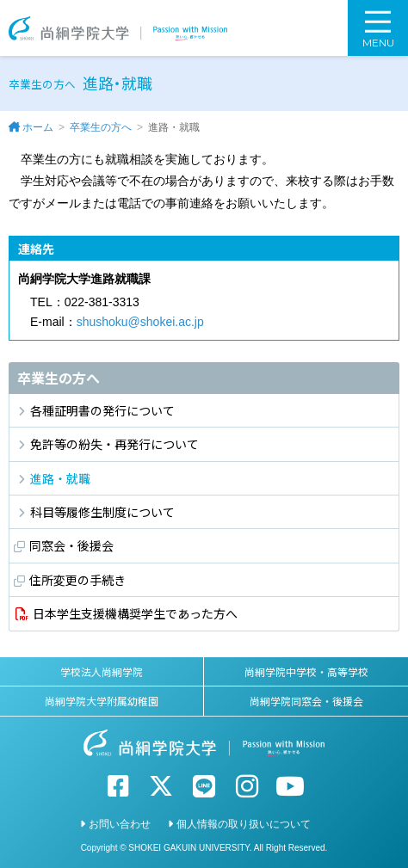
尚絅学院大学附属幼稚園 (102, 701)
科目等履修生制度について (102, 512)
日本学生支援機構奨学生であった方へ (135, 613)
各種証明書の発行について (102, 410)
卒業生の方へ (101, 127)
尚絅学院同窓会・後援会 (306, 701)
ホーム (38, 127)
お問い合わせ (120, 824)
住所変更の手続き (77, 580)
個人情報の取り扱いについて (244, 824)
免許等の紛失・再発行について (114, 444)
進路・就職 (60, 478)
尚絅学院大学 (118, 28)
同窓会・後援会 (71, 545)
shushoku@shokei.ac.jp (140, 322)
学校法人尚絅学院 (102, 671)
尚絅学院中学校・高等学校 (306, 671)
